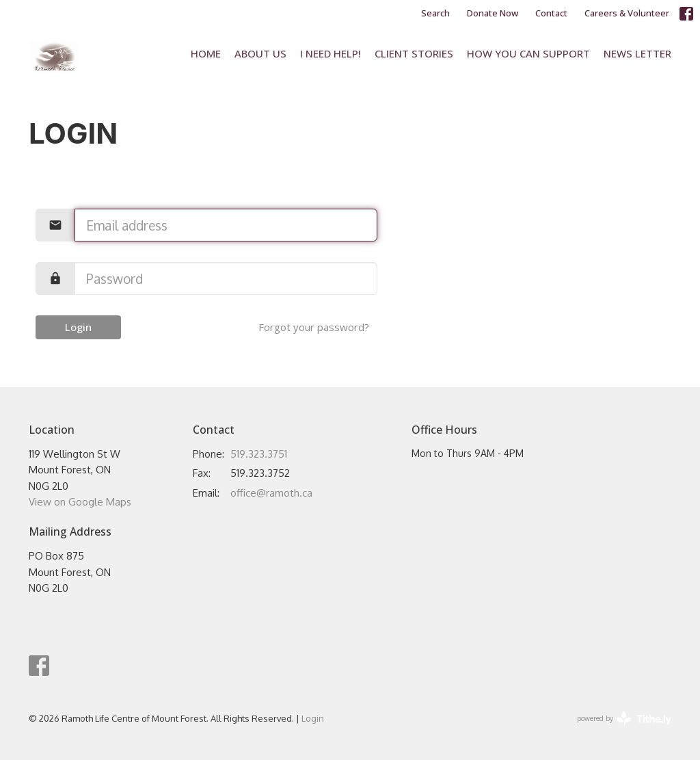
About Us (260, 53)
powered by (624, 719)
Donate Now (493, 13)
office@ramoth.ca (271, 493)
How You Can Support (528, 53)
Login (78, 327)
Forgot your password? (314, 327)
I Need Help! (331, 53)
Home (206, 53)
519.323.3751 (259, 454)
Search (435, 13)
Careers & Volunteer (627, 13)
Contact (551, 13)
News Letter (637, 53)
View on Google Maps (80, 502)
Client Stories (414, 53)
